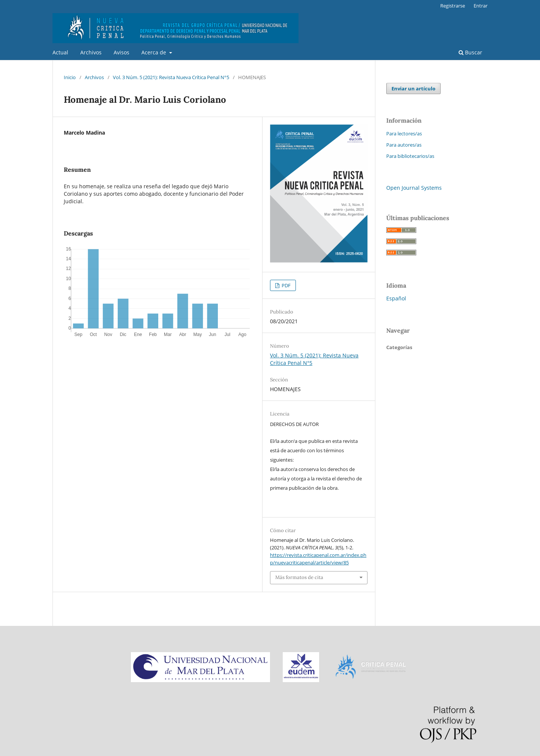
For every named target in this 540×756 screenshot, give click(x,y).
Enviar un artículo (413, 88)
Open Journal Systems (414, 188)
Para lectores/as (404, 133)
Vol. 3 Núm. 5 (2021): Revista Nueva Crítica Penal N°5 (171, 77)
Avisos (121, 52)
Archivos (91, 52)
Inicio (70, 77)
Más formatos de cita (299, 577)
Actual (60, 52)
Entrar (481, 6)
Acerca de (154, 52)
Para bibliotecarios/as (410, 156)
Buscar (470, 52)
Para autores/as (404, 145)
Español (396, 298)
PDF (286, 285)
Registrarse (453, 6)
